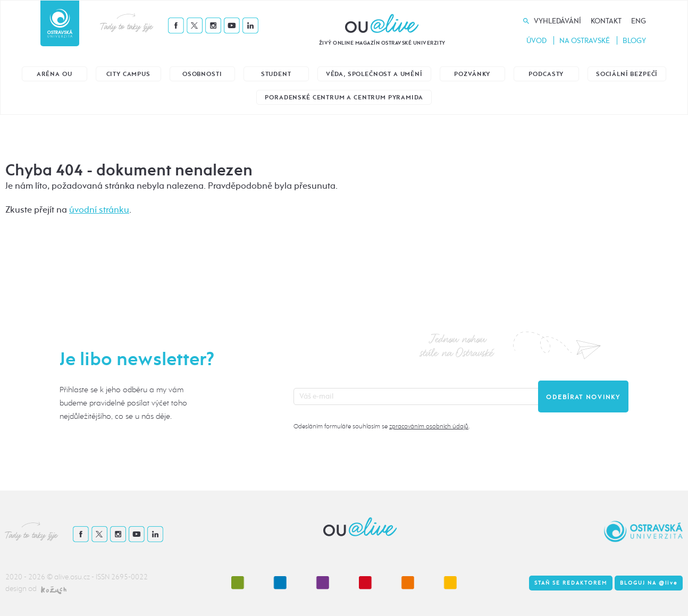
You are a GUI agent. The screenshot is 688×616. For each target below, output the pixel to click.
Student (276, 74)
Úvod (536, 41)
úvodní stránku (99, 210)
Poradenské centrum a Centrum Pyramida (344, 98)
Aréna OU (54, 74)
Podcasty (546, 74)
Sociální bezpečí (627, 74)
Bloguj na (649, 583)
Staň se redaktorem (571, 583)
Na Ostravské (585, 41)
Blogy (634, 41)
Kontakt (606, 21)
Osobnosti (202, 74)
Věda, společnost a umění (374, 74)
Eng (639, 21)
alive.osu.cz (72, 577)
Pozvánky (472, 74)
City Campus (128, 74)
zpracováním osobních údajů (429, 426)
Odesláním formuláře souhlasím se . (381, 426)
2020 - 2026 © (30, 577)
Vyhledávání (557, 21)
